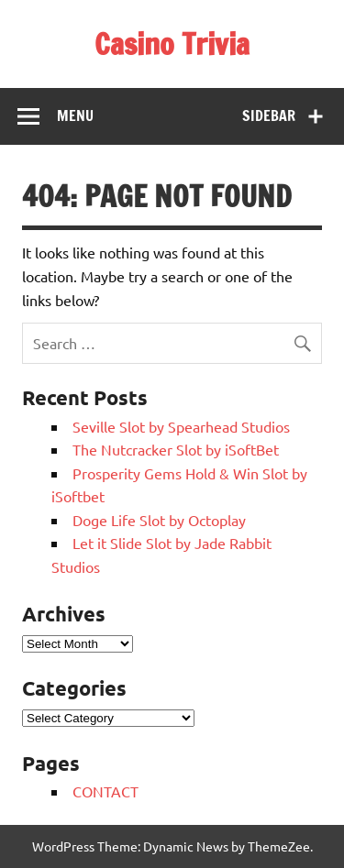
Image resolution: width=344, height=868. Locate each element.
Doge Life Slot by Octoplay (159, 520)
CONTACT (105, 791)
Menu (75, 115)
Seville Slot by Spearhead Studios (181, 426)
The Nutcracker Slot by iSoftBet (176, 449)
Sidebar (269, 115)
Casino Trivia (172, 44)
